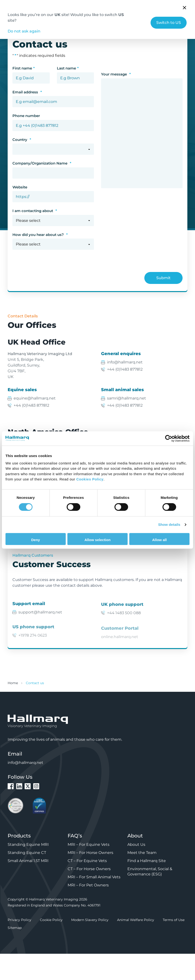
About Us (136, 844)
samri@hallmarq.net (127, 398)
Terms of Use (174, 920)
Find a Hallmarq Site (147, 861)
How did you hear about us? (40, 235)
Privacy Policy (19, 920)
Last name (68, 68)
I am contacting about (35, 211)
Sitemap (15, 928)
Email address (27, 92)
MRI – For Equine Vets (89, 844)
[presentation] (49, 271)
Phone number (26, 116)
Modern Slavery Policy (90, 920)
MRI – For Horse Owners (90, 853)
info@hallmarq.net (125, 362)
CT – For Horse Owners (89, 869)
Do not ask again (24, 31)
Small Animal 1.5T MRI (28, 861)
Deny (35, 540)
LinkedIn (19, 786)
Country (22, 140)
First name (24, 68)
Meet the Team (142, 853)
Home (13, 683)
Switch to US (169, 23)
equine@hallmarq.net (35, 398)
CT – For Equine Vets (87, 861)
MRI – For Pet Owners (88, 885)
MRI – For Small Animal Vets (94, 877)
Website (20, 187)
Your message (116, 74)
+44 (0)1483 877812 (125, 369)
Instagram (36, 786)
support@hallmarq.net (40, 617)
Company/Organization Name (42, 163)
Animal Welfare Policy (136, 920)
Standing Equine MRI (28, 844)
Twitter (28, 786)
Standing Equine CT (27, 853)
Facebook (11, 786)
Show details (169, 525)
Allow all (160, 540)
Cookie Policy (51, 920)
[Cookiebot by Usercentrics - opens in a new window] (169, 438)
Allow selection (97, 540)
